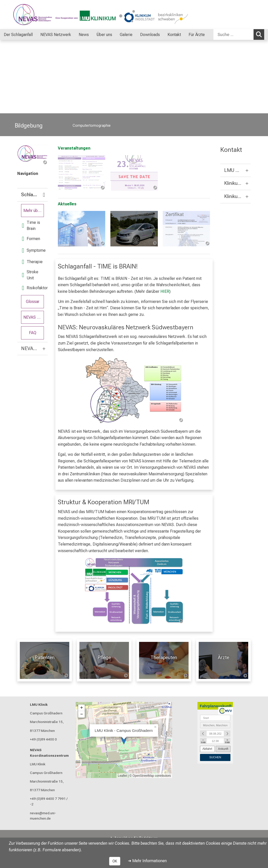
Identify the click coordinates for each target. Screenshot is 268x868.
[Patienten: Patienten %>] (45, 660)
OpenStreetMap (143, 776)
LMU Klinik (39, 704)
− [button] (82, 714)
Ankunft (223, 749)
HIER (165, 291)
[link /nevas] (32, 155)
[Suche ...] (233, 34)
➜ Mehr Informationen (147, 861)
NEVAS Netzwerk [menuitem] (56, 35)
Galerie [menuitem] (126, 35)
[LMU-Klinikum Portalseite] (34, 15)
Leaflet (122, 776)
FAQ (33, 333)
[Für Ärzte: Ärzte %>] (223, 660)
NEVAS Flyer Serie (34, 317)
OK (115, 861)
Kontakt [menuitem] (174, 35)
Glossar (33, 302)
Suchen (260, 34)
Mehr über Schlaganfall (34, 211)
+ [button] (82, 708)
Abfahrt (207, 749)
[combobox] (239, 34)
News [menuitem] (84, 35)
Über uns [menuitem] (104, 35)
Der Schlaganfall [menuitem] (18, 35)
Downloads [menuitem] (150, 35)
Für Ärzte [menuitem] (197, 35)
